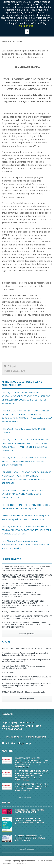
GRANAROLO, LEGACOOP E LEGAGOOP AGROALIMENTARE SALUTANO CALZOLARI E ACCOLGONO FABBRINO (22, 594)
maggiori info (26, 26)
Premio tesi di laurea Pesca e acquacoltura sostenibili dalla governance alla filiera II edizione (25, 654)
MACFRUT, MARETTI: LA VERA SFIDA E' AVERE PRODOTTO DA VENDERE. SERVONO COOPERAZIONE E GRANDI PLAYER (27, 586)
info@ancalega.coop (19, 743)
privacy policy (9, 863)
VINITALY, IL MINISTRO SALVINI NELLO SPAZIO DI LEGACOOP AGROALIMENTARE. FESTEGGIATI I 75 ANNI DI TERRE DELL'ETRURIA (26, 625)
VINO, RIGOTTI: (9, 672)
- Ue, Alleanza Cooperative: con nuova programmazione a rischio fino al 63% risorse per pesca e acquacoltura (25, 545)
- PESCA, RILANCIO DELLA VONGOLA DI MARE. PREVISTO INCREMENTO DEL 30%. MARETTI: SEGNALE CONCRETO (24, 461)
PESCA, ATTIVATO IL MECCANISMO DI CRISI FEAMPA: (25, 612)
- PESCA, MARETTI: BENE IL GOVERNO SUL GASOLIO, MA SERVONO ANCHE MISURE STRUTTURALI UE (23, 494)
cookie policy (21, 863)
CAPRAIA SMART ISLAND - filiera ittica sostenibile (23, 692)
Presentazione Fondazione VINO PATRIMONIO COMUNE (27, 649)
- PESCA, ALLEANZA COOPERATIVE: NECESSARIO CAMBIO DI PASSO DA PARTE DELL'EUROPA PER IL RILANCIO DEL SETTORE (27, 530)
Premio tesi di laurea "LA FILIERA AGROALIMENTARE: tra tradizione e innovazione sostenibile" (26, 678)
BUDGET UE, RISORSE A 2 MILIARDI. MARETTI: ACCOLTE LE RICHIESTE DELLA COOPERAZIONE (27, 617)
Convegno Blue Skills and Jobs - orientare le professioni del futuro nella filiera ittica (26, 661)
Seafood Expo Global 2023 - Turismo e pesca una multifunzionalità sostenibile (23, 667)
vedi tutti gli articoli (27, 634)
